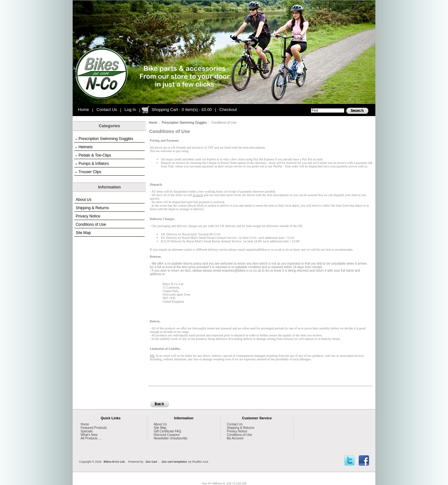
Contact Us (107, 110)
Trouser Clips (88, 172)
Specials (87, 431)
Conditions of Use (91, 224)
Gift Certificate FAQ (167, 431)
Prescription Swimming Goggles (184, 123)
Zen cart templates (174, 462)
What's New (89, 435)
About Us (83, 200)
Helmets (84, 147)
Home (84, 110)
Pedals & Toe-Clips (93, 155)
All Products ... (91, 438)
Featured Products (94, 428)
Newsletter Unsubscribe (170, 438)
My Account (235, 438)
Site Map (83, 233)
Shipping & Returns (92, 208)
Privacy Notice (88, 216)
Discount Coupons (167, 435)
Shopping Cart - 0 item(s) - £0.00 (181, 110)
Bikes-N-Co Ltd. (114, 462)
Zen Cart (152, 462)
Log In (130, 110)
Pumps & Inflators (92, 164)
